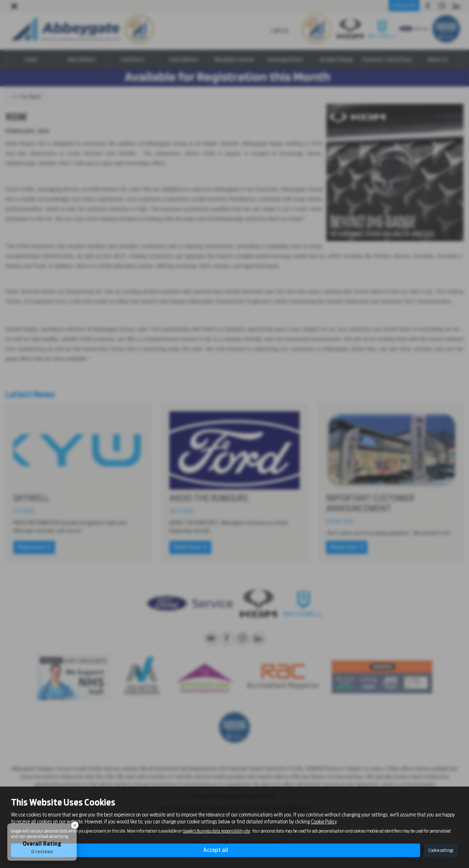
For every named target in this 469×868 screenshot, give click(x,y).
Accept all (216, 850)
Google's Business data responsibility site (216, 831)
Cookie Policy (324, 822)
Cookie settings (441, 850)
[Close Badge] (75, 825)
